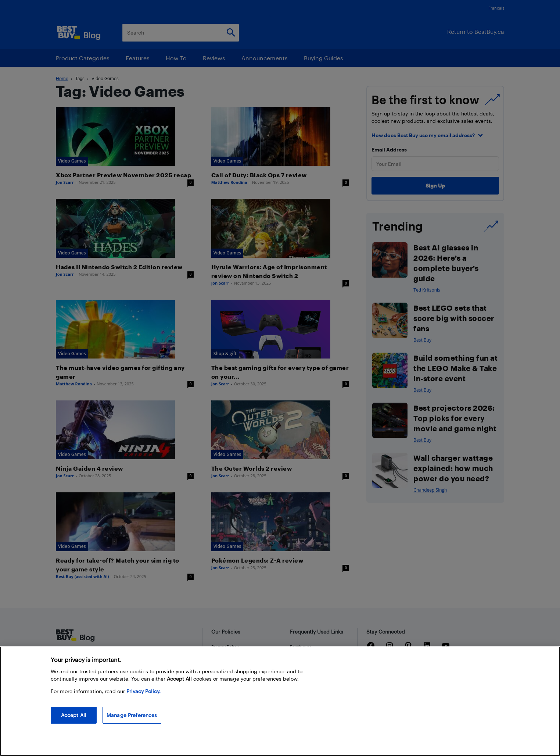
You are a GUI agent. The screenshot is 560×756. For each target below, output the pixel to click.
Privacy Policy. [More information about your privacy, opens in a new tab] (143, 691)
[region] (280, 701)
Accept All (74, 715)
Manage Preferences (132, 715)
